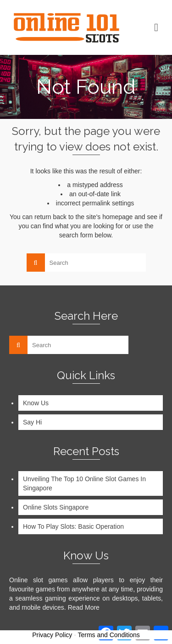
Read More (84, 607)
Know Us (36, 403)
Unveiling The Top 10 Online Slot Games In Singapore (84, 483)
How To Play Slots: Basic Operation (73, 526)
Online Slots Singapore (56, 507)
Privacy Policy (52, 635)
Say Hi (32, 422)
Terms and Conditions (108, 635)
